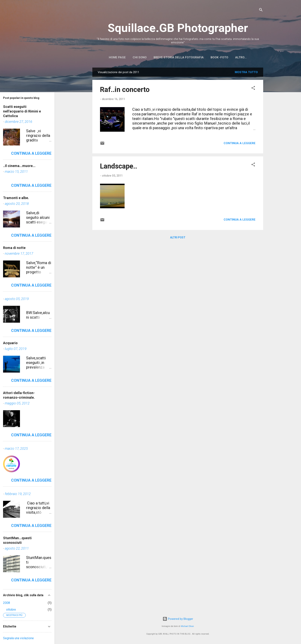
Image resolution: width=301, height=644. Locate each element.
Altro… (241, 57)
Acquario (10, 343)
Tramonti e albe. (16, 198)
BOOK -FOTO (219, 57)
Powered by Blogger (178, 619)
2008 (7, 603)
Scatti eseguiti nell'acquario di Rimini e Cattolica (22, 111)
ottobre (11, 610)
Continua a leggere (240, 143)
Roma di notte (14, 248)
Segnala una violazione (18, 638)
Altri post (178, 237)
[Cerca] (261, 10)
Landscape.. (119, 166)
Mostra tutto (246, 72)
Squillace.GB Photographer (178, 28)
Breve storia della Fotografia (179, 57)
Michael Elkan (187, 626)
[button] (253, 89)
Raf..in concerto (125, 90)
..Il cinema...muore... (19, 166)
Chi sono (140, 57)
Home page (117, 57)
